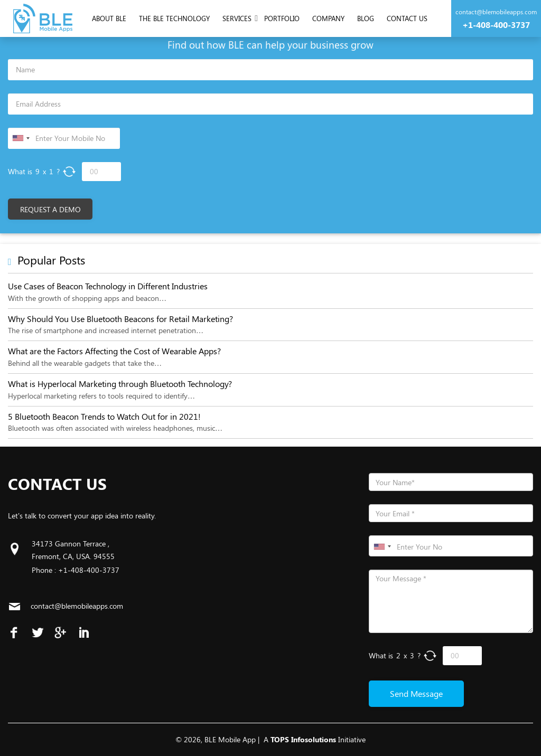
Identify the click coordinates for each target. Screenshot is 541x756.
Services (237, 18)
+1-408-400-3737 (496, 25)
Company (328, 18)
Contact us (407, 18)
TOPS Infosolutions (303, 739)
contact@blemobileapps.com (496, 12)
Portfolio (282, 18)
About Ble (109, 18)
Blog (366, 18)
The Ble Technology (174, 18)
